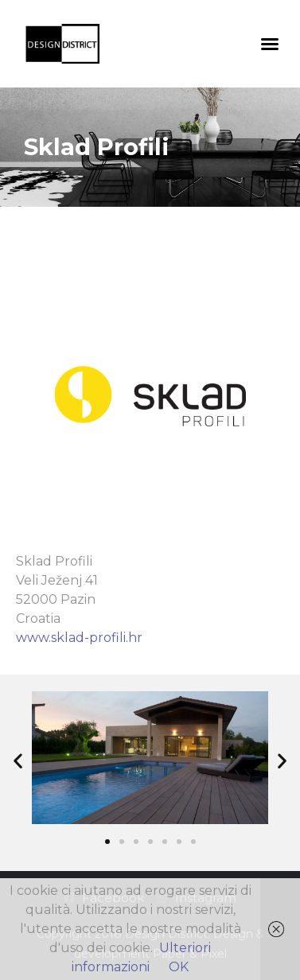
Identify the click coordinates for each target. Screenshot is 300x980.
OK (179, 967)
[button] (270, 44)
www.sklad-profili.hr (79, 638)
